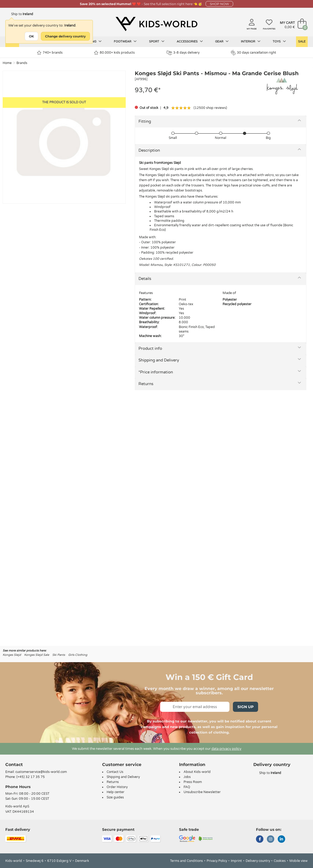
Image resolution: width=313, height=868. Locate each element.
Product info (150, 348)
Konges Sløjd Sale (37, 655)
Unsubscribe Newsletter (202, 792)
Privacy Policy (217, 861)
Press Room (193, 782)
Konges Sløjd (12, 655)
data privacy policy (226, 749)
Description (149, 150)
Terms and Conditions (186, 861)
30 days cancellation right (253, 53)
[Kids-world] (156, 24)
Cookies (280, 861)
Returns (146, 384)
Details (145, 279)
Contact (14, 765)
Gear (222, 41)
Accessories (190, 41)
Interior (251, 41)
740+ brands (50, 53)
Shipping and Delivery (159, 360)
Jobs (187, 777)
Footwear (125, 41)
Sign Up (245, 707)
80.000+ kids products (114, 53)
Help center (116, 792)
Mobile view (299, 861)
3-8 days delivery (183, 53)
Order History (117, 787)
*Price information (156, 372)
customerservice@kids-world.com (41, 772)
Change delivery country (65, 36)
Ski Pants (59, 655)
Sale (302, 42)
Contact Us (115, 772)
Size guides (115, 797)
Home (7, 63)
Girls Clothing (78, 655)
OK (31, 36)
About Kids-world (197, 772)
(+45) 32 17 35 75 (31, 777)
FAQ (187, 787)
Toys (279, 41)
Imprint (236, 861)
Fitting (145, 121)
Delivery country (258, 861)
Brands (22, 63)
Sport (157, 41)
